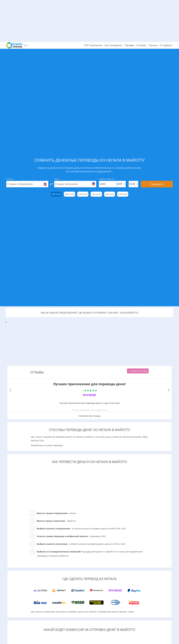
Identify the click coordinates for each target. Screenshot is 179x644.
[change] (51, 184)
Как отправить (113, 45)
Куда (57, 179)
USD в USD (96, 194)
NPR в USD (70, 194)
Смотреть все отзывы (89, 416)
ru (26, 45)
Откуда (10, 179)
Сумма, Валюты (107, 179)
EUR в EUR (110, 194)
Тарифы (129, 45)
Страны (153, 45)
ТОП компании (93, 45)
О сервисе (166, 45)
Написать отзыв (138, 371)
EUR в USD (123, 194)
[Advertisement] (89, 20)
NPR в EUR (56, 194)
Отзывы (141, 45)
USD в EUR (83, 194)
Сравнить (157, 184)
